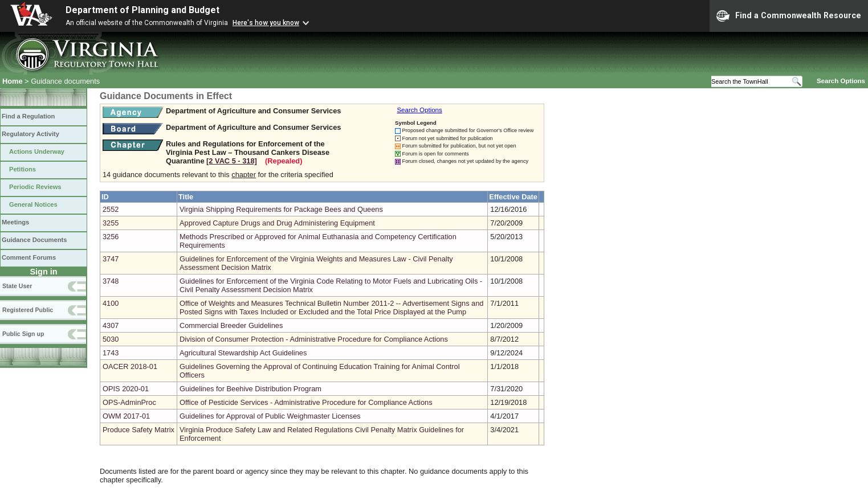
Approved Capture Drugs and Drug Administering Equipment (277, 223)
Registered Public (28, 310)
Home (13, 81)
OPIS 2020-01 (126, 389)
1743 (111, 353)
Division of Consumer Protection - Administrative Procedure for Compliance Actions (314, 339)
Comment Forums (29, 257)
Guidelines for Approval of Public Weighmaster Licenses (270, 416)
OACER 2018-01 (130, 366)
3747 (111, 259)
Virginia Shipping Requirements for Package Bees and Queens (281, 209)
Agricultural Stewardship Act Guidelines (243, 353)
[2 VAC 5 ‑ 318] (232, 161)
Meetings (15, 222)
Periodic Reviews (35, 187)
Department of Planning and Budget (142, 10)
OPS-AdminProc (129, 402)
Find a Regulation (28, 116)
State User (17, 286)
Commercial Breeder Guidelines (231, 325)
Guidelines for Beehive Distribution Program (250, 389)
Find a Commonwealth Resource (789, 16)
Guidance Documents (34, 240)
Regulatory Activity (30, 134)
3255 (111, 223)
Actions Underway (37, 151)
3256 (111, 237)
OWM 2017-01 (126, 416)
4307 (111, 325)
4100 (111, 303)
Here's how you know (266, 23)
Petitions (23, 169)
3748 (111, 281)
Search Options (841, 81)
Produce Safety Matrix (138, 430)
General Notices (33, 204)
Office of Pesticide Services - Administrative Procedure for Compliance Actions (306, 402)
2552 (111, 209)
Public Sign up (23, 334)
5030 (111, 339)
